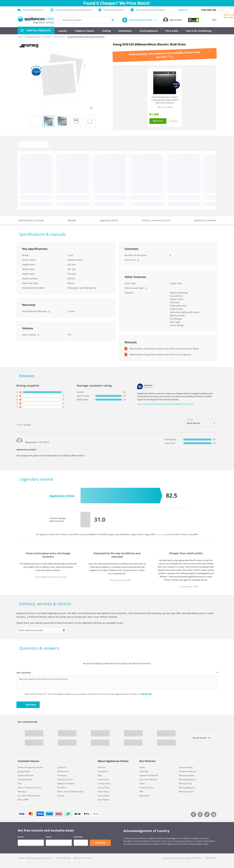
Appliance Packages (66, 783)
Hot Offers (62, 788)
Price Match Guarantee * (112, 10)
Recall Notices (104, 800)
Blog (100, 775)
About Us (183, 10)
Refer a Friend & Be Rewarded (70, 792)
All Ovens (47, 37)
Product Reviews (25, 779)
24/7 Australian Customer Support (148, 10)
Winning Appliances (187, 779)
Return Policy (103, 792)
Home (20, 37)
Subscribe (100, 843)
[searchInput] (88, 20)
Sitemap (61, 796)
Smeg (70, 255)
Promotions (62, 775)
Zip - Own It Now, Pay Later (29, 796)
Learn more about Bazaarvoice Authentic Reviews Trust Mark (165, 404)
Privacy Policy (104, 788)
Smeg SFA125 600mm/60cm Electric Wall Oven (86, 37)
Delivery (21, 767)
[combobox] (201, 423)
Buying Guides (24, 771)
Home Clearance (147, 788)
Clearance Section (65, 779)
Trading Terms (104, 783)
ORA (141, 792)
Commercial (103, 771)
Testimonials (103, 779)
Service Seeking (186, 767)
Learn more (162, 534)
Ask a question (24, 673)
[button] (173, 20)
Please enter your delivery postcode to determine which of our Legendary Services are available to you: (70, 623)
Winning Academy (187, 775)
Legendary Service (35, 767)
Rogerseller (144, 796)
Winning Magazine (187, 788)
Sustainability (103, 796)
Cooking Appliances (33, 37)
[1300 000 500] (209, 10)
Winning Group (185, 783)
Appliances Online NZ (149, 775)
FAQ (19, 783)
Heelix (142, 783)
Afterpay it (22, 792)
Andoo (142, 767)
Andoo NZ (144, 771)
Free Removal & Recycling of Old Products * (72, 10)
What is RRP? (23, 800)
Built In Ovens (59, 37)
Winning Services (186, 792)
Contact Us (62, 767)
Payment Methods (26, 775)
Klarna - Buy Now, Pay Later (30, 788)
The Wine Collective (187, 771)
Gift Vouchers (63, 771)
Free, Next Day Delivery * (31, 10)
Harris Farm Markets (148, 779)
